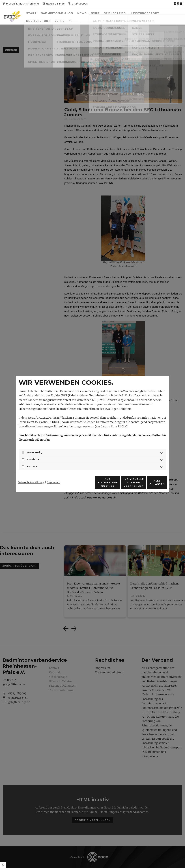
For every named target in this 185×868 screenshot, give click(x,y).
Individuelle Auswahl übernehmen (116, 484)
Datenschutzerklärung (31, 476)
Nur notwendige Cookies (82, 484)
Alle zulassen (150, 484)
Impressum (53, 476)
